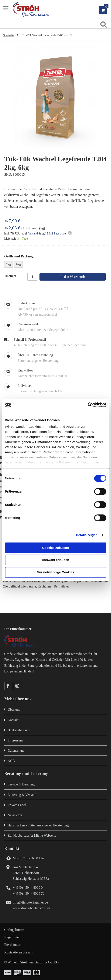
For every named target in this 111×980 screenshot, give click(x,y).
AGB (11, 761)
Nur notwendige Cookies (56, 572)
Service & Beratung (21, 784)
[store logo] (60, 9)
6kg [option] (18, 264)
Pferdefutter (12, 945)
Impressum (15, 740)
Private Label (17, 805)
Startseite (9, 35)
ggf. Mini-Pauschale (54, 234)
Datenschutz (16, 751)
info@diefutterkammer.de (30, 902)
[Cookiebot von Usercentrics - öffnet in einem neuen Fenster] (88, 405)
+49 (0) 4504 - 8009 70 (29, 893)
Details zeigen (87, 535)
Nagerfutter (12, 937)
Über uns (14, 710)
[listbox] (55, 265)
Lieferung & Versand (22, 795)
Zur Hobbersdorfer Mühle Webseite (32, 835)
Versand (33, 234)
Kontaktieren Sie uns (18, 952)
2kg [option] (8, 264)
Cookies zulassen (56, 548)
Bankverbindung (19, 730)
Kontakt (13, 720)
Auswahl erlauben (55, 560)
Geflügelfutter (14, 930)
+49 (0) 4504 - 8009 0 (28, 888)
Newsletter (15, 815)
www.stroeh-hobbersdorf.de (32, 908)
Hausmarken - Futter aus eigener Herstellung (38, 825)
